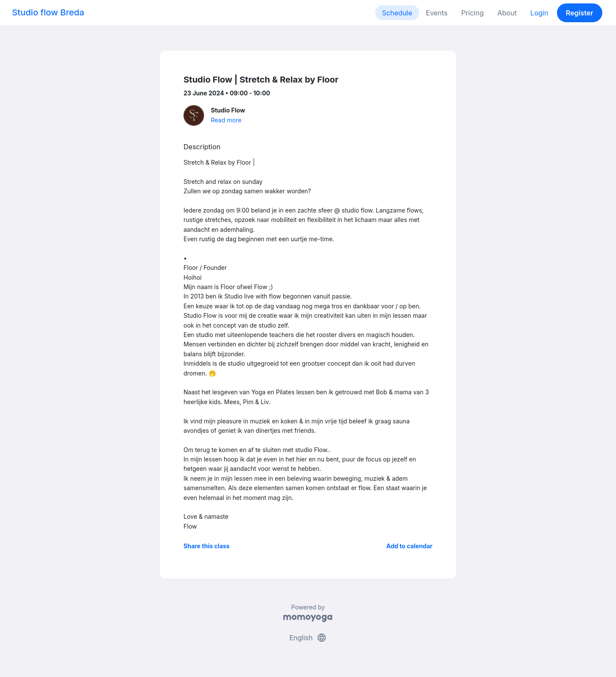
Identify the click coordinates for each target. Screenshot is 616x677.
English (308, 638)
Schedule (397, 13)
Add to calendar (409, 546)
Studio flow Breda (48, 12)
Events (437, 13)
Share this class (207, 546)
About (507, 13)
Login (539, 13)
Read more (226, 120)
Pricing (472, 13)
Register (580, 13)
